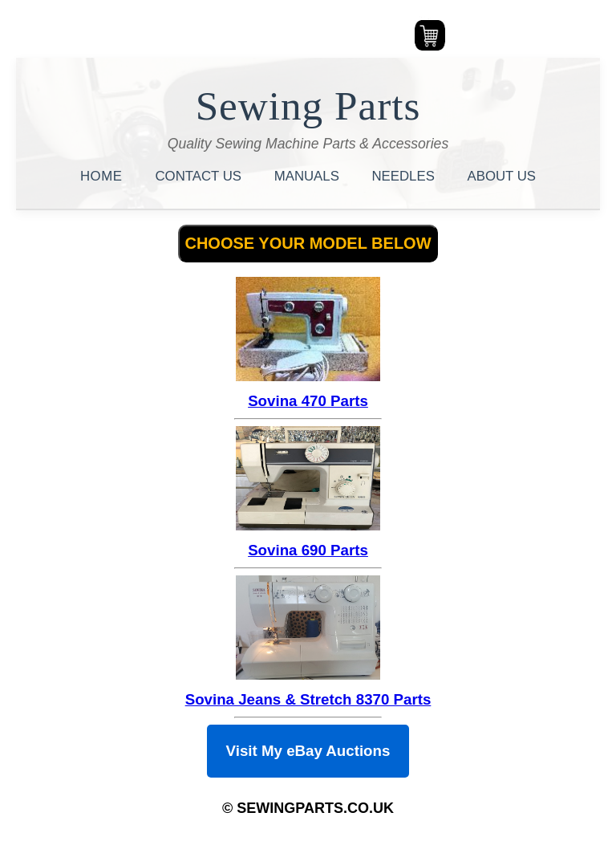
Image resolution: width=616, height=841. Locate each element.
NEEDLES (405, 176)
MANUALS (309, 176)
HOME (103, 176)
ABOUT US (502, 176)
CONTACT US (201, 176)
